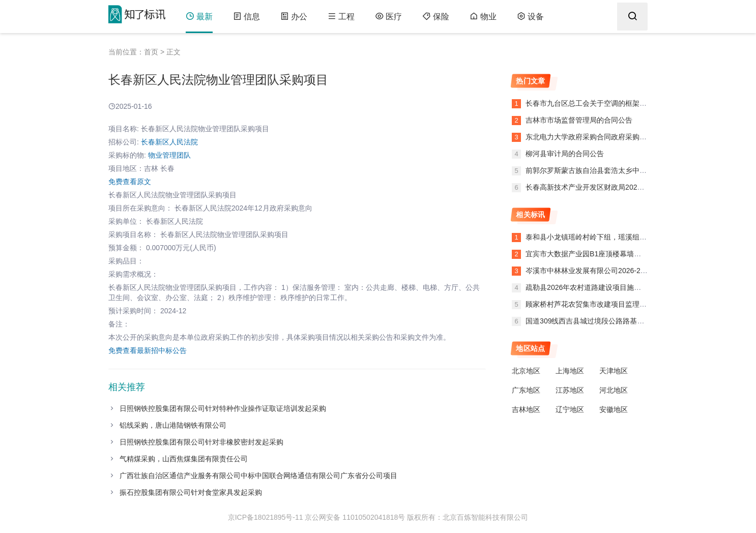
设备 (530, 17)
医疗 (388, 17)
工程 (341, 17)
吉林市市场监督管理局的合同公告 (578, 120)
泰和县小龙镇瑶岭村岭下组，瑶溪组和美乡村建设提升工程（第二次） (636, 237)
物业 (483, 17)
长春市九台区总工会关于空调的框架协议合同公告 (603, 103)
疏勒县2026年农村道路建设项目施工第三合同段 (601, 287)
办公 (294, 17)
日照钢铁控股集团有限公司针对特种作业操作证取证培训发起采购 (223, 408)
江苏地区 (570, 390)
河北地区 (614, 390)
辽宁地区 (570, 409)
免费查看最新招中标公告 (148, 350)
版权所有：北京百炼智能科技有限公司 (468, 517)
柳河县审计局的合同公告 (564, 154)
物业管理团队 (169, 155)
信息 (246, 17)
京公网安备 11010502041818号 (355, 517)
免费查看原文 (130, 182)
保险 (436, 17)
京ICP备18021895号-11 (266, 517)
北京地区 (526, 371)
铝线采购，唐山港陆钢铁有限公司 (173, 425)
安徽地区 (614, 409)
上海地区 (570, 371)
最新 (199, 17)
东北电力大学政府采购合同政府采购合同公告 (596, 137)
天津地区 (614, 371)
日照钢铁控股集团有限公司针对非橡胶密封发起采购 (201, 442)
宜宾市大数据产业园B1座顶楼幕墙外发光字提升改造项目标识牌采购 (633, 254)
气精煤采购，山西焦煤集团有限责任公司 (184, 459)
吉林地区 (526, 409)
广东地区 (526, 390)
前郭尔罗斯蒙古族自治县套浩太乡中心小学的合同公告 (610, 170)
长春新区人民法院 (169, 142)
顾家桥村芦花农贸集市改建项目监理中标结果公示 (604, 304)
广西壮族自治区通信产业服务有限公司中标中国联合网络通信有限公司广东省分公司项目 (258, 476)
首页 (151, 52)
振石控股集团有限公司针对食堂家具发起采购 (191, 492)
